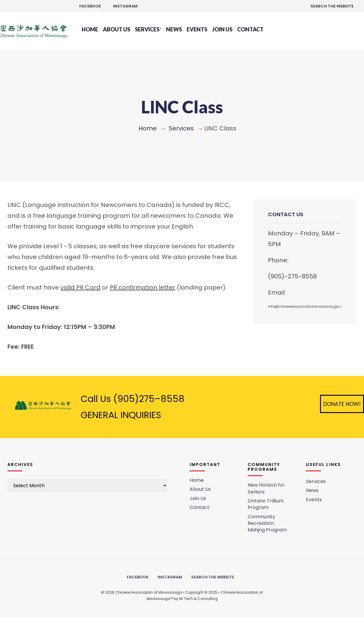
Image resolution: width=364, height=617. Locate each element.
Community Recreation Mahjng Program (267, 523)
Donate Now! (342, 404)
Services (147, 29)
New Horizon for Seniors (266, 488)
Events (197, 29)
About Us (116, 29)
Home (90, 29)
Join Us (222, 29)
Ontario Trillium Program (266, 504)
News (174, 29)
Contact (250, 29)
